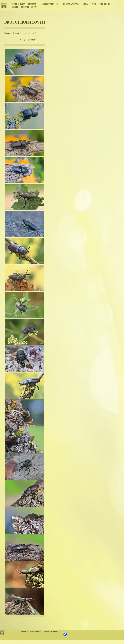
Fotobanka (25, 7)
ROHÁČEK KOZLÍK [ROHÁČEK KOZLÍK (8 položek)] (9, 40)
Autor (94, 4)
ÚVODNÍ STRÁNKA (18, 4)
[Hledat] (121, 5)
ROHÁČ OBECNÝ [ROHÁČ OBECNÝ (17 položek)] (25, 40)
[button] (37, 4)
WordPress (16, 642)
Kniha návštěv (105, 4)
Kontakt (15, 7)
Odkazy (34, 7)
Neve (3, 642)
